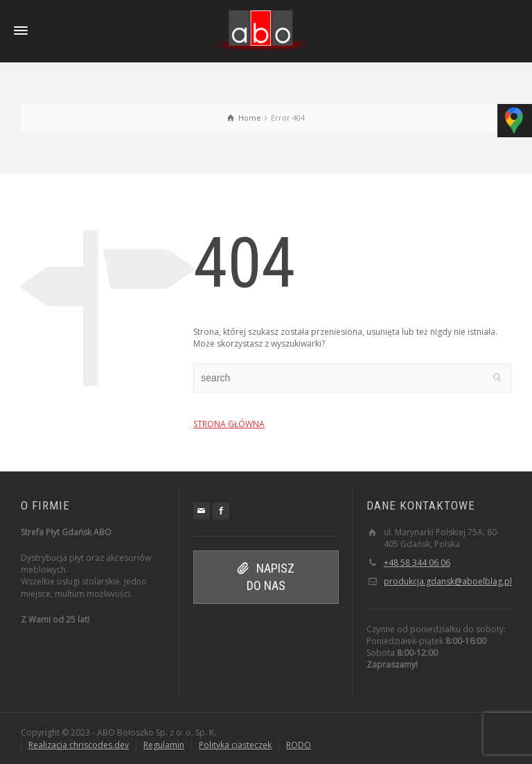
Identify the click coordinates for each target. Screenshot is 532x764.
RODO (299, 745)
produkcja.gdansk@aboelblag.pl (448, 581)
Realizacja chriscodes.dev (79, 745)
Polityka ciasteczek (235, 745)
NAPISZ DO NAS (266, 576)
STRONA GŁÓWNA (229, 424)
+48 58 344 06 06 (417, 563)
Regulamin (164, 745)
